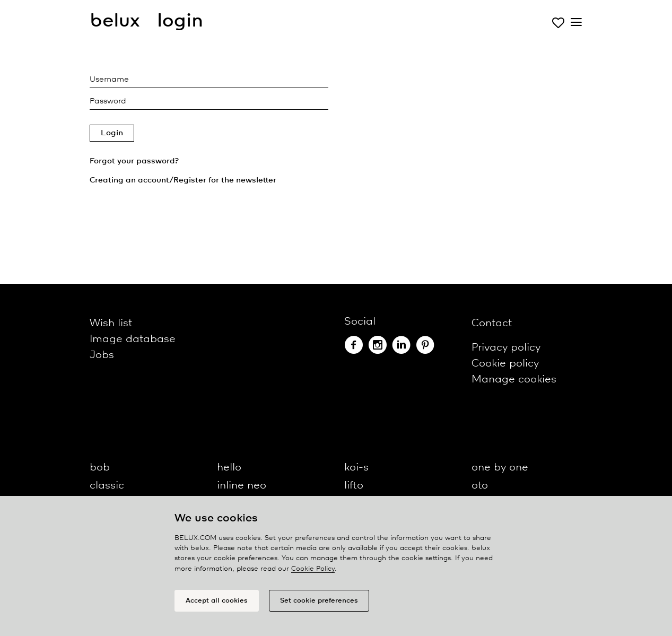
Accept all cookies (217, 601)
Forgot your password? (134, 161)
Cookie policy (505, 364)
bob (100, 468)
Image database (133, 339)
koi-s (356, 468)
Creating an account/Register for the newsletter (183, 180)
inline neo (242, 486)
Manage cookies (514, 380)
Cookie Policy (313, 569)
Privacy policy (506, 348)
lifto (354, 486)
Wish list (111, 323)
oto (480, 486)
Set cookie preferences (319, 601)
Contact (492, 323)
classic (107, 486)
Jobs (102, 355)
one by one (500, 468)
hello (229, 468)
